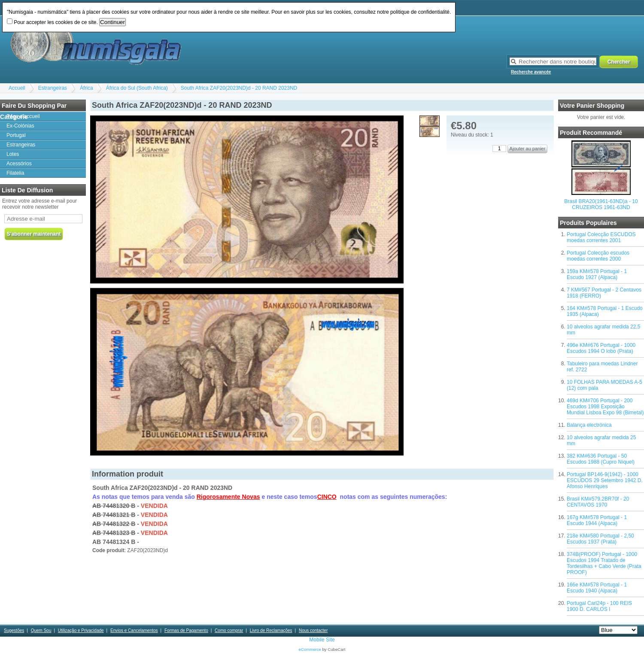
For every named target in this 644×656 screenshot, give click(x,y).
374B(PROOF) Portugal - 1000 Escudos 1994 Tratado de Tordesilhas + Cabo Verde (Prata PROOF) (604, 563)
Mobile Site (322, 640)
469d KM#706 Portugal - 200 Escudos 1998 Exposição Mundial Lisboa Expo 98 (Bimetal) (605, 407)
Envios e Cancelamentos (134, 630)
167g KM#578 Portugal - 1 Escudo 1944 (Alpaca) (597, 520)
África (87, 88)
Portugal (16, 135)
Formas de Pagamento (186, 630)
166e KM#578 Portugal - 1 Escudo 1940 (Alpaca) (597, 588)
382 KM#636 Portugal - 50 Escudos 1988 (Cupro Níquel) (601, 459)
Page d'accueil (23, 116)
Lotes (13, 154)
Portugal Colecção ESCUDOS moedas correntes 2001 (601, 237)
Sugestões (14, 630)
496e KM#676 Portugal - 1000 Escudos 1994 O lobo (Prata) (601, 348)
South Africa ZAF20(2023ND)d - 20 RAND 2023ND (239, 88)
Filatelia (15, 173)
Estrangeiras (53, 88)
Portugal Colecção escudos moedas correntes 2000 (598, 256)
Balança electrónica (589, 425)
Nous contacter (313, 630)
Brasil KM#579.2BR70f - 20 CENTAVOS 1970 (598, 502)
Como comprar (229, 630)
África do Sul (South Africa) (137, 88)
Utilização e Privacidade (81, 630)
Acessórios (19, 164)
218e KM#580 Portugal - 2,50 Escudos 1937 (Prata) (600, 539)
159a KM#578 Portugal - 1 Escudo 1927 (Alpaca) (597, 274)
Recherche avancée (531, 72)
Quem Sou (41, 630)
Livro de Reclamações (271, 630)
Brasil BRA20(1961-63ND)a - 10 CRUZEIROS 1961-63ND (601, 204)
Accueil (17, 88)
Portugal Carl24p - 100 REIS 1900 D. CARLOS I (599, 606)
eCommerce (310, 649)
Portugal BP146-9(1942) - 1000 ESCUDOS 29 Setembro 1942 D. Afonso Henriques (605, 480)
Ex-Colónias (20, 126)
